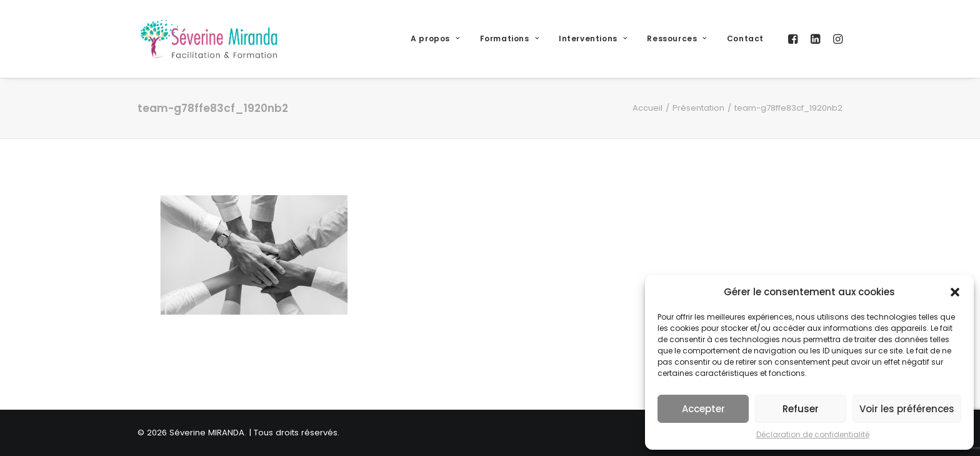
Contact (745, 38)
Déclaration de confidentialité (813, 434)
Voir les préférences (907, 409)
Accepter (703, 409)
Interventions (593, 38)
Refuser (801, 409)
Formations (509, 38)
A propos (435, 38)
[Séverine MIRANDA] (209, 39)
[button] (955, 292)
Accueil (647, 108)
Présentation (698, 108)
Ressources (677, 38)
